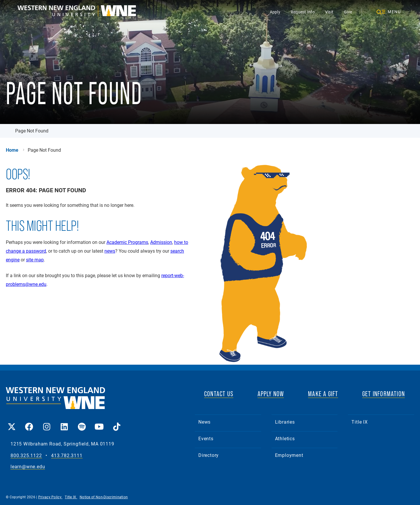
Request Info (303, 12)
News (204, 422)
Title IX (359, 422)
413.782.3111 (67, 456)
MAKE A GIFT (323, 394)
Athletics (285, 438)
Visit (329, 12)
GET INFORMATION (384, 394)
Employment (289, 455)
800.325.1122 (26, 456)
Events (206, 438)
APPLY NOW (271, 394)
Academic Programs (127, 242)
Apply (275, 12)
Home (12, 150)
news (110, 251)
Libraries (285, 422)
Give (348, 12)
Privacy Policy (50, 497)
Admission (161, 242)
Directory (209, 455)
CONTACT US (219, 394)
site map (35, 260)
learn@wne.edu (28, 467)
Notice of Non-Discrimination (104, 497)
